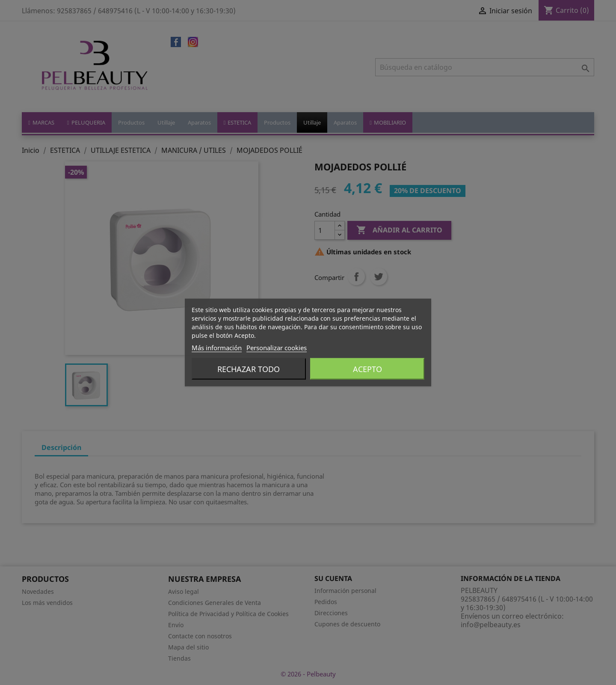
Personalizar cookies (277, 348)
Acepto (367, 369)
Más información (217, 348)
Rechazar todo (249, 369)
